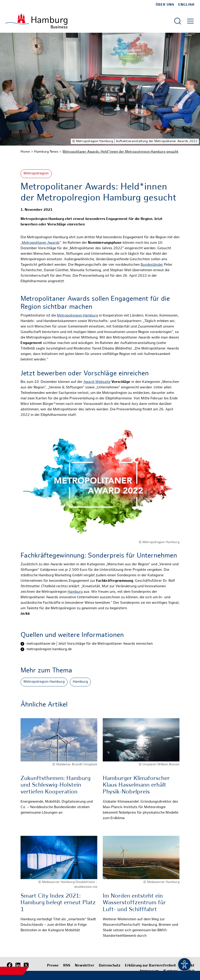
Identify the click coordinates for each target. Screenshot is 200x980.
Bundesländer (152, 265)
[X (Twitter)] (26, 965)
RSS (67, 966)
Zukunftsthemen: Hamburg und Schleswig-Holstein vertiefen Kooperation (55, 785)
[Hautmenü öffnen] (190, 21)
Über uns (165, 5)
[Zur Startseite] (36, 21)
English (186, 5)
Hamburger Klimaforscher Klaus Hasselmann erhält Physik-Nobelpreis (136, 785)
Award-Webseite (97, 382)
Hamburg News (46, 152)
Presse (53, 966)
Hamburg (75, 592)
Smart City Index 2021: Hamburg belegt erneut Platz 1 (58, 903)
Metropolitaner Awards (41, 243)
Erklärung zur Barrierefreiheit (150, 966)
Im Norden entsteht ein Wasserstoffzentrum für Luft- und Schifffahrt (134, 903)
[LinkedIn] (18, 965)
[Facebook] (10, 965)
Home (25, 152)
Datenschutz (110, 966)
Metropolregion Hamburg (77, 316)
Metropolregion (36, 174)
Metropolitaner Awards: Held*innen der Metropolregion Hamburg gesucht (120, 152)
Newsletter (85, 966)
